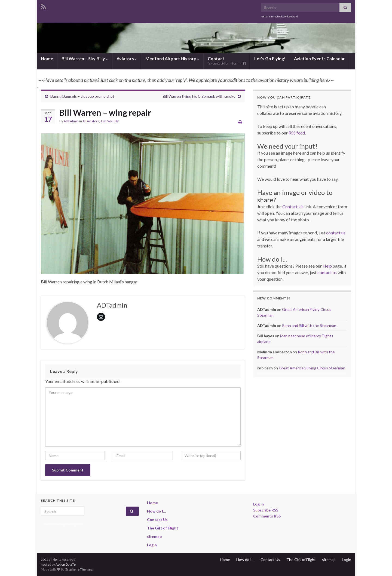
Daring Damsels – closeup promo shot (82, 96)
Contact (227, 61)
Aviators (127, 58)
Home (47, 58)
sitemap (154, 536)
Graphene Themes (79, 569)
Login (152, 545)
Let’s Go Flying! (270, 58)
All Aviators (91, 121)
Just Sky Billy (110, 121)
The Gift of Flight (163, 528)
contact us (336, 233)
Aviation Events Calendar (319, 58)
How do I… (157, 511)
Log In (258, 504)
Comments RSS (267, 516)
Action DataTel (66, 564)
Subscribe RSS (266, 510)
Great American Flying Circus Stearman (312, 368)
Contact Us (293, 206)
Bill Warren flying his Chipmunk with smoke (199, 96)
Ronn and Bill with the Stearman (309, 325)
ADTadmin (71, 121)
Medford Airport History (172, 58)
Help (327, 266)
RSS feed (297, 133)
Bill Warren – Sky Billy (85, 58)
